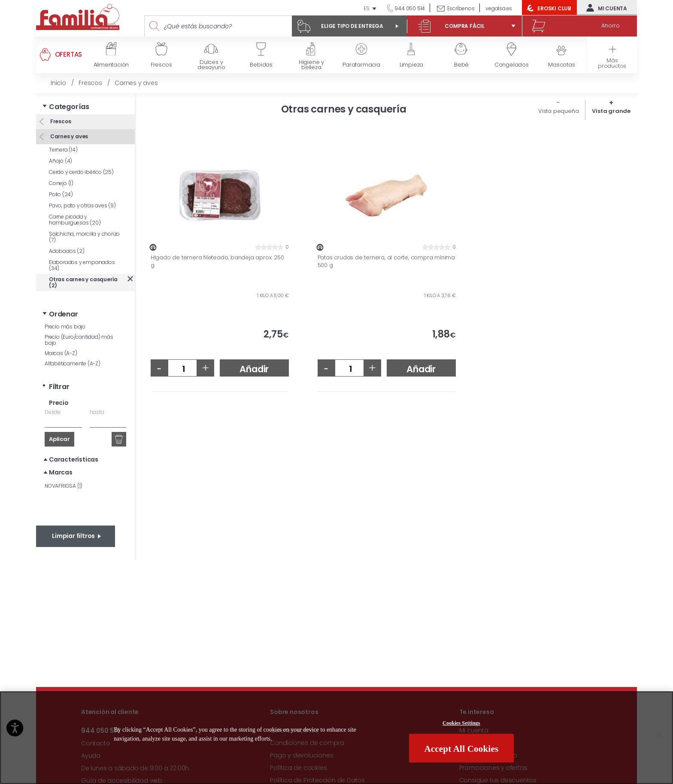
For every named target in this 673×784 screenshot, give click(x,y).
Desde (53, 412)
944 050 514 (409, 8)
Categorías (69, 107)
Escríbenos (461, 8)
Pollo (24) (61, 194)
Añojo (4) (61, 161)
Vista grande (611, 111)
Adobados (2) (67, 251)
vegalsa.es (499, 8)
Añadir (254, 369)
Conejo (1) (61, 183)
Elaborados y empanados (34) (82, 265)
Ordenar (64, 314)
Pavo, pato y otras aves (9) (82, 205)
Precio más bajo (65, 327)
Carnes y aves (68, 136)
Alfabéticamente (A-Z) (73, 363)
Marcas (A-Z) (61, 353)
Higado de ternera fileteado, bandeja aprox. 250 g (217, 261)
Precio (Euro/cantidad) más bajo (79, 340)
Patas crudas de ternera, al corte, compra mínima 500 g (386, 261)
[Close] (659, 738)
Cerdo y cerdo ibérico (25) (81, 172)
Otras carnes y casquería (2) (83, 282)
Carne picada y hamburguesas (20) (75, 220)
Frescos (60, 121)
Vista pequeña (558, 111)
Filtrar (59, 387)
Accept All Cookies (461, 751)
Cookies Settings (461, 725)
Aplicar (59, 439)
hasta (97, 412)
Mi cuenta (605, 8)
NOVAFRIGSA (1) (64, 486)
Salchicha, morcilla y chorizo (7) (84, 237)
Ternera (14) (63, 150)
